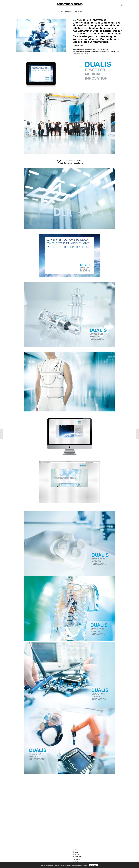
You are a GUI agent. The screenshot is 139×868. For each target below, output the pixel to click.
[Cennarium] (138, 434)
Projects (75, 861)
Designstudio (77, 857)
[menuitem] (60, 12)
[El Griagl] (1, 434)
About (75, 850)
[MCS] (69, 5)
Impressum (76, 859)
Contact (75, 852)
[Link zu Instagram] (122, 5)
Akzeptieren (93, 865)
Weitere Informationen (82, 865)
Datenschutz (77, 854)
